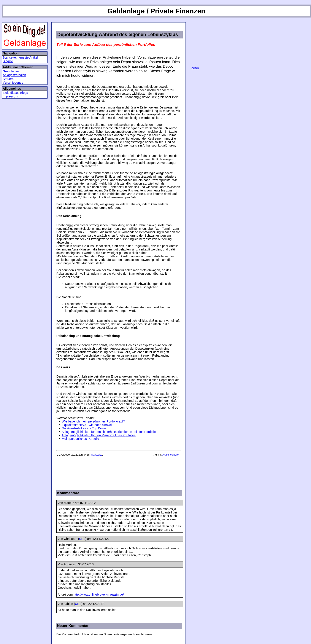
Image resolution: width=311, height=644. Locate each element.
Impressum (10, 96)
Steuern (8, 79)
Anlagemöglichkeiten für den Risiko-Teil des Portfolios (98, 435)
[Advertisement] (107, 473)
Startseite (97, 455)
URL (82, 539)
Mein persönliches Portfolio (80, 439)
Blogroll (8, 61)
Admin (195, 68)
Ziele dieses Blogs (15, 93)
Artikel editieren (171, 455)
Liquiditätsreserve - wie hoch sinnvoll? (88, 425)
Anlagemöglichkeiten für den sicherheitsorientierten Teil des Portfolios (109, 432)
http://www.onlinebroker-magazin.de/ (99, 595)
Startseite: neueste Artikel (20, 57)
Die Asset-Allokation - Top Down (84, 428)
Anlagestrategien (14, 75)
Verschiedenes (13, 83)
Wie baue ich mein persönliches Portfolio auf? (93, 421)
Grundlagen (11, 71)
